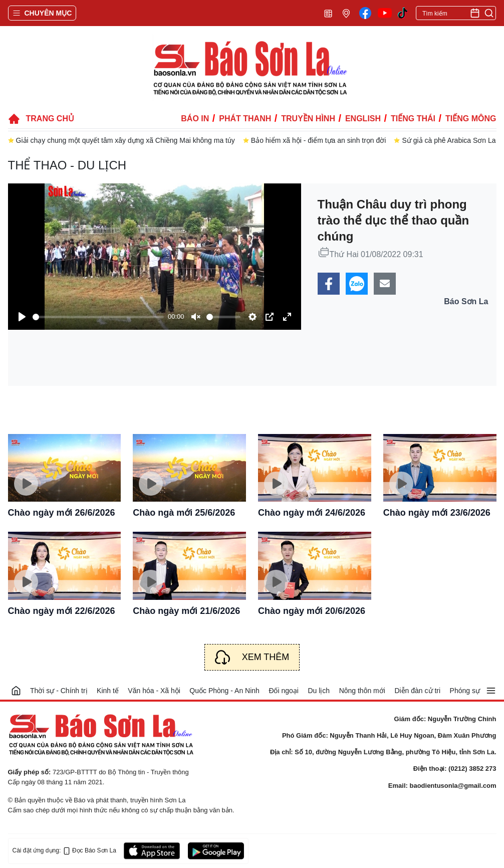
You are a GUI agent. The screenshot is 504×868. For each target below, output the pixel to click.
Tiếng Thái (413, 119)
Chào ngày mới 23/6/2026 (437, 513)
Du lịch (319, 691)
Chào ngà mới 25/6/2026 (184, 513)
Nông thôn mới (362, 691)
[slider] (98, 317)
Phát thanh (245, 119)
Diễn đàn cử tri (417, 691)
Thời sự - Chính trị (59, 691)
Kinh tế (108, 691)
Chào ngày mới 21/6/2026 (186, 611)
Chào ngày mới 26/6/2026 (62, 513)
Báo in (195, 119)
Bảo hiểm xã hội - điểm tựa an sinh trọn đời (319, 140)
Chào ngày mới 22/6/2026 (62, 611)
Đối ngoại (284, 691)
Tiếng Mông (471, 119)
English (363, 119)
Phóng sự (465, 691)
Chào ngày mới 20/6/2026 (312, 611)
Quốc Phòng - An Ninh (224, 691)
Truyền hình (308, 119)
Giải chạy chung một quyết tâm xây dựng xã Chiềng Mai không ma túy (125, 140)
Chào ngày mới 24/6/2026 (312, 513)
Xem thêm (266, 657)
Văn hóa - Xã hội (154, 691)
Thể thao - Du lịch (67, 165)
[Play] (22, 317)
